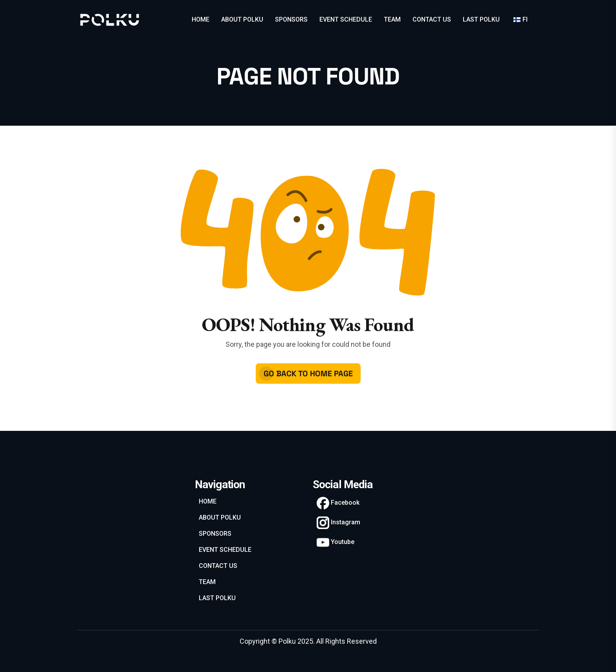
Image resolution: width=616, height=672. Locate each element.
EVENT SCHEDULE (346, 19)
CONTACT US (432, 19)
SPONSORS (291, 19)
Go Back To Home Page (308, 374)
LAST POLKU (481, 19)
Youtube (335, 542)
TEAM (392, 19)
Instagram (338, 523)
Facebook (338, 503)
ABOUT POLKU (242, 19)
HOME (201, 19)
